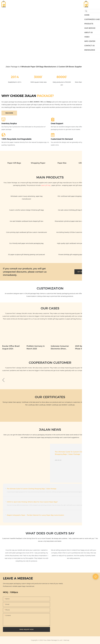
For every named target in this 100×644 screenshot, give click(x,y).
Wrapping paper (38, 163)
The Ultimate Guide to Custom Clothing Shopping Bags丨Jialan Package (71, 453)
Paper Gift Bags (14, 163)
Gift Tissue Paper (86, 163)
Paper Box (62, 163)
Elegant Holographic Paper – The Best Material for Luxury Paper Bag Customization (35, 515)
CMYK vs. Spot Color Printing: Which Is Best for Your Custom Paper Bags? (32, 502)
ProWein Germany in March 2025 (36, 347)
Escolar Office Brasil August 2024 (11, 347)
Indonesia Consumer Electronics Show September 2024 (60, 348)
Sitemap (66, 640)
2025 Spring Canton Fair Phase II (86, 347)
